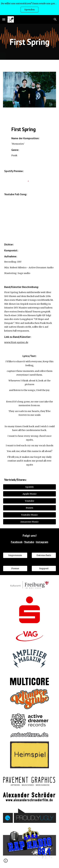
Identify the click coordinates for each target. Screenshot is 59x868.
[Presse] (15, 568)
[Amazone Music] (30, 522)
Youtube (29, 542)
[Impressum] (15, 555)
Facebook (17, 542)
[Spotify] (30, 487)
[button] (4, 19)
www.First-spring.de (16, 342)
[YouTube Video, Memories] (30, 216)
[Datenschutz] (44, 555)
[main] (30, 42)
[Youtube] (30, 501)
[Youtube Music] (30, 515)
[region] (29, 8)
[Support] (44, 568)
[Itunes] (30, 508)
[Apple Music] (30, 494)
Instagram (42, 542)
